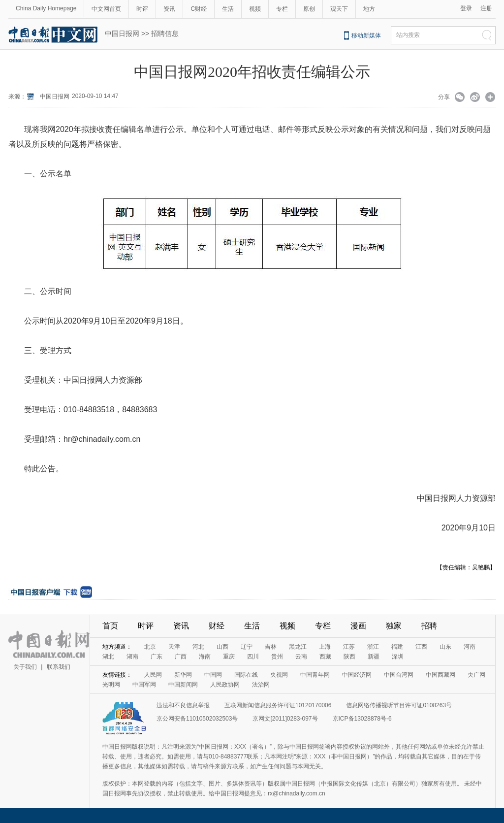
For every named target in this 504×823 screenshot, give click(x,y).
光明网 (111, 685)
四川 (253, 657)
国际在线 (246, 675)
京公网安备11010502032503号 (197, 719)
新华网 (183, 675)
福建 (397, 647)
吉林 (271, 647)
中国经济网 (357, 675)
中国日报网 (122, 33)
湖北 (108, 657)
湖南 (132, 657)
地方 (369, 9)
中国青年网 (315, 675)
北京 (150, 647)
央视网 (279, 675)
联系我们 (59, 667)
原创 (309, 9)
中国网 (213, 675)
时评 (142, 9)
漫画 (358, 626)
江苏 (349, 647)
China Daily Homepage (46, 8)
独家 (394, 626)
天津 (174, 647)
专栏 (282, 9)
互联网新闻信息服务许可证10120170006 (278, 705)
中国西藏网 (441, 675)
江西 (421, 647)
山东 (445, 647)
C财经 (199, 9)
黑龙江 (298, 647)
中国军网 (144, 685)
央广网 (476, 675)
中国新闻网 (183, 685)
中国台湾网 (399, 675)
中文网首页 (106, 9)
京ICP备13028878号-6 (362, 719)
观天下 (339, 9)
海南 (205, 657)
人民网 (153, 675)
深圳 (398, 657)
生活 (228, 9)
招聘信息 (165, 33)
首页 (110, 626)
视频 (255, 9)
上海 (325, 647)
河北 (198, 647)
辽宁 (247, 647)
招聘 (429, 626)
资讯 (169, 9)
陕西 (349, 657)
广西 (181, 657)
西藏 (325, 657)
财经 (217, 626)
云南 (301, 657)
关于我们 (25, 667)
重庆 (229, 657)
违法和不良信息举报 (183, 705)
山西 (222, 647)
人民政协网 (225, 685)
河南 (470, 647)
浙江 (373, 647)
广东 (157, 657)
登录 (466, 8)
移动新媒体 (366, 35)
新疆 (374, 657)
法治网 (261, 685)
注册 (486, 8)
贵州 (277, 657)
